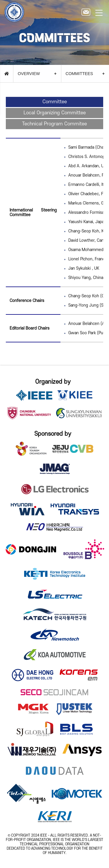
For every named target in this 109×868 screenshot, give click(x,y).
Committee (55, 102)
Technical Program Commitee (54, 124)
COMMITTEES (79, 74)
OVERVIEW (29, 74)
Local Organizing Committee (55, 113)
